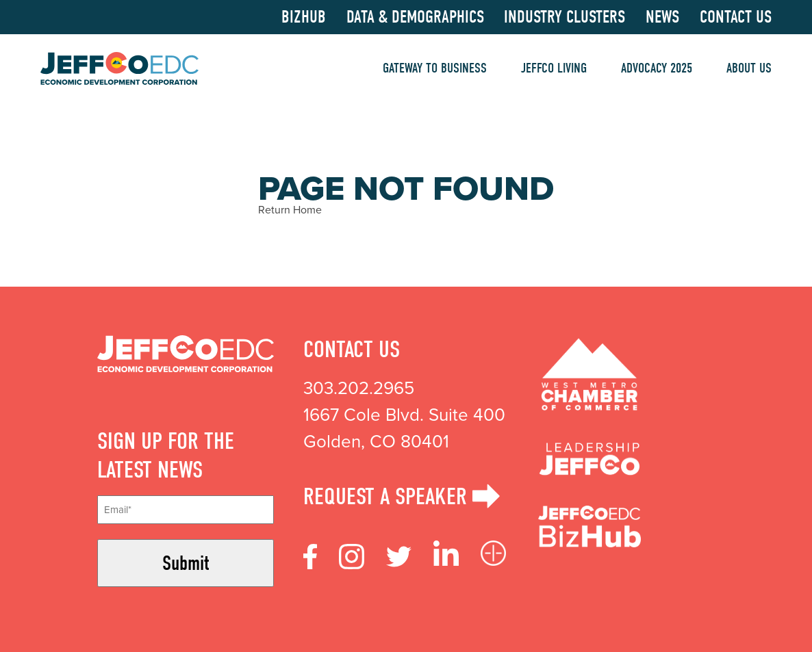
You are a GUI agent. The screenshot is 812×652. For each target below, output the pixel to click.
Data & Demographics (415, 17)
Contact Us (736, 17)
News (662, 17)
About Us (749, 68)
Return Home (290, 210)
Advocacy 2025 (657, 68)
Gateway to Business (435, 68)
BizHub (304, 17)
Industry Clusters (564, 17)
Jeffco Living (554, 68)
